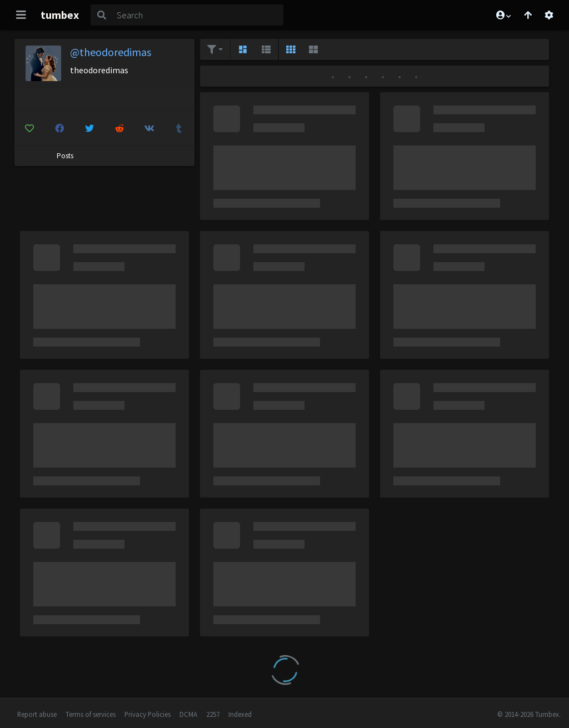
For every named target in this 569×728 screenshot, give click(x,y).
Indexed (240, 714)
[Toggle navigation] (21, 15)
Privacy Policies (148, 714)
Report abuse (37, 714)
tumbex (60, 15)
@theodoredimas (111, 52)
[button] (503, 15)
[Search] (198, 15)
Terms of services (91, 714)
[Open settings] (549, 15)
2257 (213, 714)
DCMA (188, 714)
